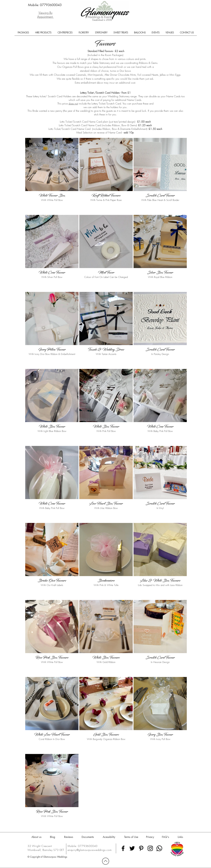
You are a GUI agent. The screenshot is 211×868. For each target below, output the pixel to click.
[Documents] (88, 837)
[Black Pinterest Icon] (141, 848)
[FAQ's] (165, 837)
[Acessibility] (109, 837)
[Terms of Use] (131, 837)
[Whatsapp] (159, 848)
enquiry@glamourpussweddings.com (90, 850)
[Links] (180, 837)
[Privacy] (150, 837)
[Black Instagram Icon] (150, 848)
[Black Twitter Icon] (132, 848)
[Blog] (53, 837)
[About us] (36, 837)
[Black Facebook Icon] (123, 848)
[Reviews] (69, 837)
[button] (23, 34)
